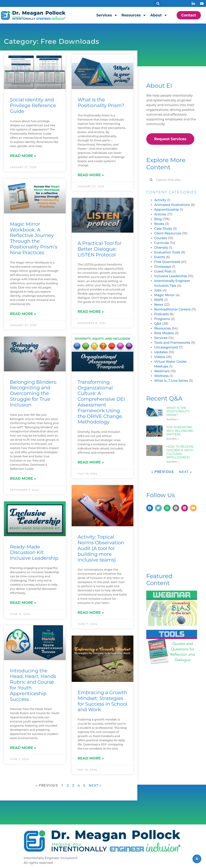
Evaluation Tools (167, 252)
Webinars (162, 371)
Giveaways (163, 267)
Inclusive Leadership (171, 276)
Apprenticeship (167, 210)
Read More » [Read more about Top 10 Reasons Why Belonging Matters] (173, 439)
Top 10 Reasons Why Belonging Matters (180, 431)
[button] (158, 3)
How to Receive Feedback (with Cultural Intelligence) (180, 452)
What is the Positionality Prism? (101, 103)
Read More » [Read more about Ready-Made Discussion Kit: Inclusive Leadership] (23, 603)
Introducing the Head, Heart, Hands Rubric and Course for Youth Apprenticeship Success (33, 685)
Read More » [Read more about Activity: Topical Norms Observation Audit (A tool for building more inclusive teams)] (91, 613)
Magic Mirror (164, 295)
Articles (160, 214)
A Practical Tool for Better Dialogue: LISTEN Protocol (100, 249)
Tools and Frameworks (172, 343)
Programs (162, 319)
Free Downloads (167, 262)
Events (160, 257)
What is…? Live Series (171, 381)
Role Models (164, 333)
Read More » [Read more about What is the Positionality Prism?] (91, 175)
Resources (134, 15)
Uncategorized (166, 347)
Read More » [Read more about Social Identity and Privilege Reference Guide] (23, 156)
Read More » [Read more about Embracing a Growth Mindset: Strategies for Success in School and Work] (91, 759)
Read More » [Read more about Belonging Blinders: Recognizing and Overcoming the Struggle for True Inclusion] (23, 479)
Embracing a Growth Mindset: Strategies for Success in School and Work (102, 701)
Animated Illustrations (172, 205)
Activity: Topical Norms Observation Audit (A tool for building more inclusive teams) (101, 548)
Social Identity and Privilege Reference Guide (33, 105)
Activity (160, 200)
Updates (161, 352)
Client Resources (168, 233)
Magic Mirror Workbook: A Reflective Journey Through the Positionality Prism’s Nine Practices (34, 238)
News (159, 305)
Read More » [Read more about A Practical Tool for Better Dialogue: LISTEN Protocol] (91, 312)
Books (159, 224)
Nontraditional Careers (172, 309)
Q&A (158, 324)
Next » (95, 786)
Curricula (161, 243)
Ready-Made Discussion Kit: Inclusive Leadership (34, 552)
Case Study (163, 229)
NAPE (159, 300)
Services (107, 15)
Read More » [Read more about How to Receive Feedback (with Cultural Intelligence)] (173, 462)
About (159, 15)
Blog (158, 219)
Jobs (158, 290)
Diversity (161, 248)
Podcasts (162, 314)
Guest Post (163, 271)
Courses (161, 238)
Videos (160, 357)
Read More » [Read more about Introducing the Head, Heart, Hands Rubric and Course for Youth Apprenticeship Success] (23, 748)
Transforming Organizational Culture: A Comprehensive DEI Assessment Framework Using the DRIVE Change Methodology (101, 402)
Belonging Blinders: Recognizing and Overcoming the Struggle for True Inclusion (33, 393)
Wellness (161, 376)
